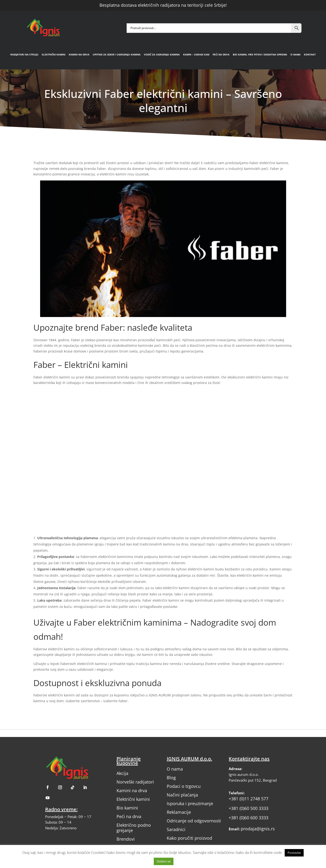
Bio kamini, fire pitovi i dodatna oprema (260, 54)
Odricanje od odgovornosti (194, 821)
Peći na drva (221, 54)
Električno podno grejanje (134, 828)
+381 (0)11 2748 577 (249, 799)
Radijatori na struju (24, 54)
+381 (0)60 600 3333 (249, 818)
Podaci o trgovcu (184, 786)
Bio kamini (127, 808)
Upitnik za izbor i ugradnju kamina (117, 54)
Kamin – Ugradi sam (196, 54)
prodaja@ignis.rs (258, 829)
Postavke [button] (294, 853)
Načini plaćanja (182, 795)
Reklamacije (179, 812)
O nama (295, 54)
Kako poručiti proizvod (189, 838)
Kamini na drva (79, 54)
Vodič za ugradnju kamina (162, 54)
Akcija (122, 773)
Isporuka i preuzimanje (190, 803)
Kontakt (310, 54)
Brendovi (126, 839)
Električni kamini (54, 54)
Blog (171, 778)
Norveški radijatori (135, 782)
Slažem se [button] (164, 861)
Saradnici (176, 829)
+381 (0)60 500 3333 (249, 808)
